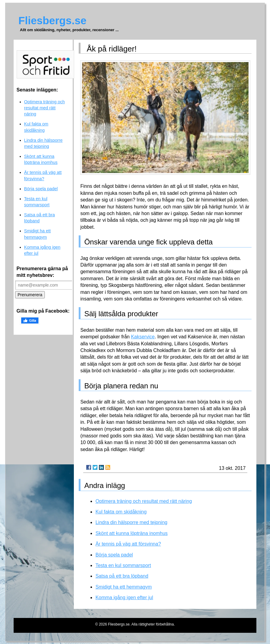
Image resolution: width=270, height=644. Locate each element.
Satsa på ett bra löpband (122, 576)
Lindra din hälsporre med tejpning (131, 522)
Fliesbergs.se (53, 20)
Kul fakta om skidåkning (121, 512)
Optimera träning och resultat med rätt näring (143, 501)
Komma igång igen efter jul (124, 598)
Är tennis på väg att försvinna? (128, 544)
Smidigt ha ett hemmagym (123, 587)
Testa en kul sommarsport (123, 565)
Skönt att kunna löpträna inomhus (131, 533)
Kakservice (143, 337)
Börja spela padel (114, 555)
